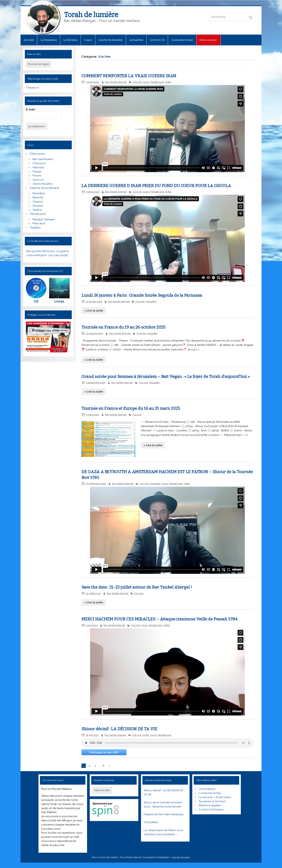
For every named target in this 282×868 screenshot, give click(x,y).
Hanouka (38, 167)
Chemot (38, 202)
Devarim (38, 206)
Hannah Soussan (181, 857)
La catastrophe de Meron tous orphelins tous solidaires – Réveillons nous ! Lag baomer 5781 (163, 833)
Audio (146, 735)
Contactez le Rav (182, 40)
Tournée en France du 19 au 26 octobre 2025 (123, 327)
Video (168, 82)
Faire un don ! (208, 40)
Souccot (38, 180)
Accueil (29, 40)
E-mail (31, 109)
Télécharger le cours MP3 (104, 752)
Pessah (37, 172)
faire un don (102, 790)
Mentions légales (210, 805)
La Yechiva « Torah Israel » (216, 797)
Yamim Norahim (43, 184)
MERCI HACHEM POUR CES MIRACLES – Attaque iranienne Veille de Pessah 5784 (159, 619)
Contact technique (211, 809)
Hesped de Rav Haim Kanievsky (164, 814)
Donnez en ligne (38, 64)
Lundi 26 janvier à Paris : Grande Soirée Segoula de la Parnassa (142, 295)
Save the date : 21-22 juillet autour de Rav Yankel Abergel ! (137, 587)
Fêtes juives (37, 154)
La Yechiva (70, 40)
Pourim (37, 176)
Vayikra (37, 210)
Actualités (136, 40)
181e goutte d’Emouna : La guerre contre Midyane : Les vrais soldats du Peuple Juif (48, 254)
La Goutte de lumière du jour (43, 241)
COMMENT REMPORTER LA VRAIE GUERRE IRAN (129, 76)
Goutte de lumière (111, 40)
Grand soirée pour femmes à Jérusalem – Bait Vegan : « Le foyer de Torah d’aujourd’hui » (166, 377)
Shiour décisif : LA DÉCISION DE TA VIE (119, 729)
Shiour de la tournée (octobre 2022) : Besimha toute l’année (163, 805)
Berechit (38, 198)
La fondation (49, 40)
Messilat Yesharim (44, 219)
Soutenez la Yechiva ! (212, 801)
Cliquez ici (32, 88)
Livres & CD (157, 40)
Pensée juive (38, 214)
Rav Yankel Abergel (116, 82)
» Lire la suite (94, 311)
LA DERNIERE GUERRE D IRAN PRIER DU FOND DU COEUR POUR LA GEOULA (156, 186)
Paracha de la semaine (44, 188)
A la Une (137, 82)
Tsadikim (35, 228)
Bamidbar (39, 193)
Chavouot (39, 163)
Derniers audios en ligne (158, 780)
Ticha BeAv (151, 822)
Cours (88, 40)
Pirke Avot (39, 223)
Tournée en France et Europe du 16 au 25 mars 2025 (131, 408)
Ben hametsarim (43, 159)
